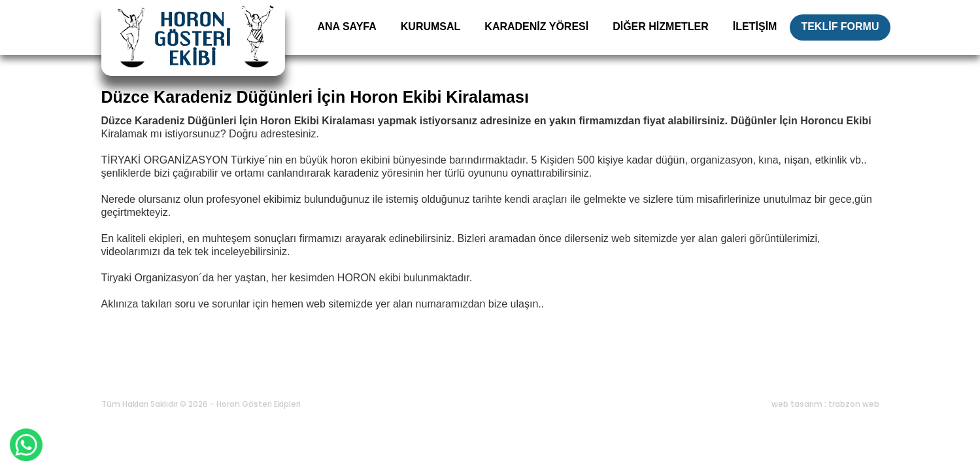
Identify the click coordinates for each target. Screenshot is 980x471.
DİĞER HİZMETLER (661, 26)
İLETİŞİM (755, 26)
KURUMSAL (431, 26)
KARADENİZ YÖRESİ (536, 26)
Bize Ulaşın (545, 373)
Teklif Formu (475, 373)
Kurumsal (191, 373)
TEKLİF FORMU (840, 26)
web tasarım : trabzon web (825, 404)
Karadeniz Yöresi (267, 373)
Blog (418, 373)
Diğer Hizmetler (355, 373)
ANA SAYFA (346, 26)
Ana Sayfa (129, 373)
